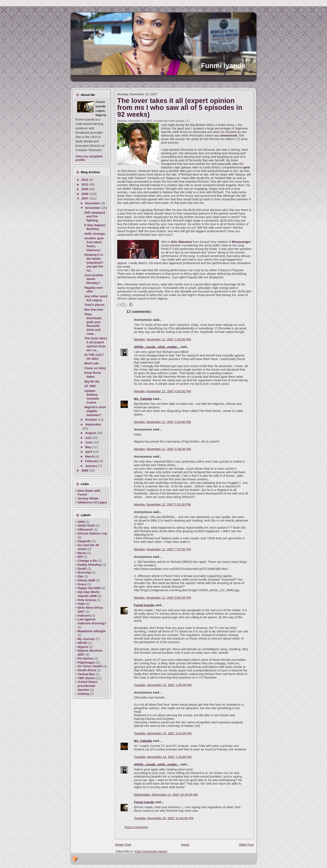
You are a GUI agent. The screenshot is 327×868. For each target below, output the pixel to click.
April (89, 452)
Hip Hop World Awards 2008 (88, 594)
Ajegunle (84, 541)
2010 (85, 184)
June (89, 442)
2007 (85, 198)
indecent (84, 615)
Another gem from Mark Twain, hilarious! (94, 244)
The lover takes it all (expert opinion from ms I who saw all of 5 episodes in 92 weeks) (180, 107)
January (92, 466)
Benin (82, 553)
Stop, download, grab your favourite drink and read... (93, 324)
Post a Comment (136, 827)
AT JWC (90, 386)
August (91, 433)
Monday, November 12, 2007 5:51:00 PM (162, 504)
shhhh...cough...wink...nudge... (157, 347)
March (90, 456)
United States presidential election (88, 686)
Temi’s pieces (95, 305)
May (89, 447)
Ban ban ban (94, 309)
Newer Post (123, 845)
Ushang (83, 694)
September (93, 424)
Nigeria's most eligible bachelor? (95, 411)
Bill (80, 557)
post (247, 167)
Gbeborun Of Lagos (92, 502)
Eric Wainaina (182, 242)
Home (185, 845)
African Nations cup (92, 533)
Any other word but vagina (96, 298)
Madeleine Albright (92, 631)
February (92, 461)
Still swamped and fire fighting (95, 216)
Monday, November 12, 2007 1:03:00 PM (162, 339)
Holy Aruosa (87, 600)
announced (229, 135)
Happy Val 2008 (89, 588)
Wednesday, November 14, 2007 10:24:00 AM (166, 795)
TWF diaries (86, 678)
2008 (85, 194)
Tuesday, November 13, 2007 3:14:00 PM (163, 733)
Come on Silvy (95, 368)
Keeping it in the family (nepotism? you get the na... (94, 262)
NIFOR (82, 643)
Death (82, 569)
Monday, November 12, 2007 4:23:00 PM (162, 422)
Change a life (87, 561)
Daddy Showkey (90, 565)
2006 (85, 470)
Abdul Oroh (86, 525)
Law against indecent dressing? (92, 621)
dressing (84, 572)
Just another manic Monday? (94, 279)
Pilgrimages (86, 662)
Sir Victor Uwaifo (90, 666)
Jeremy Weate (88, 498)
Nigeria (83, 647)
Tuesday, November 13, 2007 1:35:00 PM (163, 685)
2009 (85, 189)
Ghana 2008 (86, 580)
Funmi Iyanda (223, 66)
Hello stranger (95, 234)
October (92, 420)
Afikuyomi (85, 529)
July (89, 438)
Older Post (246, 845)
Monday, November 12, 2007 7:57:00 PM (162, 549)
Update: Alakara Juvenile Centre (92, 397)
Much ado (92, 363)
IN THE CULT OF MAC (94, 357)
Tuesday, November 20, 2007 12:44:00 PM (164, 818)
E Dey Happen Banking (95, 227)
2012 (85, 180)
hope (81, 604)
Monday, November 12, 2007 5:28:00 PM (162, 449)
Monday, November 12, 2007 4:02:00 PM (162, 391)
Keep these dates (93, 375)
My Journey (86, 639)
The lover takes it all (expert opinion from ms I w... (96, 344)
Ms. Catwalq (143, 399)
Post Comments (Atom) (151, 851)
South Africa (87, 670)
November (93, 208)
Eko (80, 576)
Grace (82, 584)
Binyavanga (241, 242)
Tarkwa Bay (86, 674)
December (93, 203)
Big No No (92, 381)
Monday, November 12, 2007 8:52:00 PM (162, 598)
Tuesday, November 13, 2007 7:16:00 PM (163, 757)
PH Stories (86, 658)
